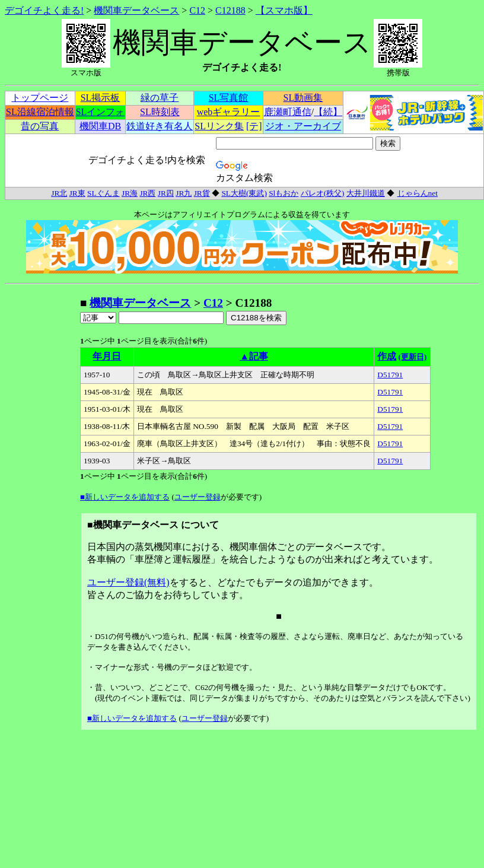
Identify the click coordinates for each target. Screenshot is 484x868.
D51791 (390, 375)
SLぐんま (104, 193)
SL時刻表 (160, 112)
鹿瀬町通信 (288, 112)
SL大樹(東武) (244, 193)
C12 (197, 10)
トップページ (40, 98)
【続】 (328, 112)
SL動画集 (303, 98)
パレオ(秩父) (323, 193)
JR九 (184, 193)
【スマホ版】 (284, 10)
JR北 (59, 193)
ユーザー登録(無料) (128, 582)
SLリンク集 (219, 126)
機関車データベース (136, 10)
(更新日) (413, 357)
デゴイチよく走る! (44, 10)
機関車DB (100, 126)
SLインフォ (101, 112)
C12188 (230, 10)
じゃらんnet (417, 193)
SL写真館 (229, 98)
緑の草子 (160, 98)
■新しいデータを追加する (125, 497)
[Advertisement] (42, 473)
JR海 (130, 193)
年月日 (107, 356)
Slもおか (284, 193)
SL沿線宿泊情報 (40, 112)
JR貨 (202, 193)
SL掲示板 (101, 98)
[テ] (254, 126)
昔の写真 (40, 126)
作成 (387, 356)
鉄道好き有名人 (160, 126)
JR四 (166, 193)
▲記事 (254, 356)
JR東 (77, 193)
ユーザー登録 (198, 497)
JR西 (147, 193)
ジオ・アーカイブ (303, 126)
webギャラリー (229, 112)
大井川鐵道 (366, 193)
